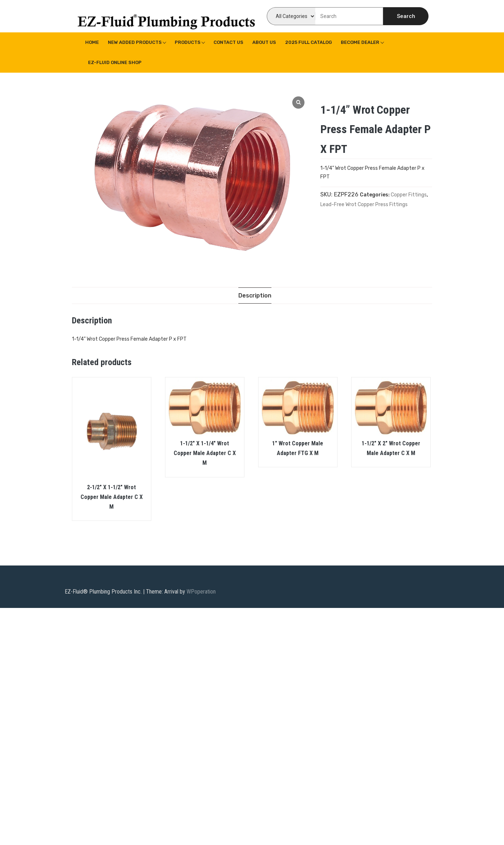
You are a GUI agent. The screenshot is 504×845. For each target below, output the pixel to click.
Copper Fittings (409, 195)
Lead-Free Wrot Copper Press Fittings (364, 205)
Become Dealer (360, 42)
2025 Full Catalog (308, 42)
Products (188, 42)
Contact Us (228, 42)
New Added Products (135, 42)
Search (406, 16)
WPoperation (201, 592)
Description (255, 296)
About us (264, 42)
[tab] (255, 296)
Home (92, 42)
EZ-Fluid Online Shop (115, 62)
